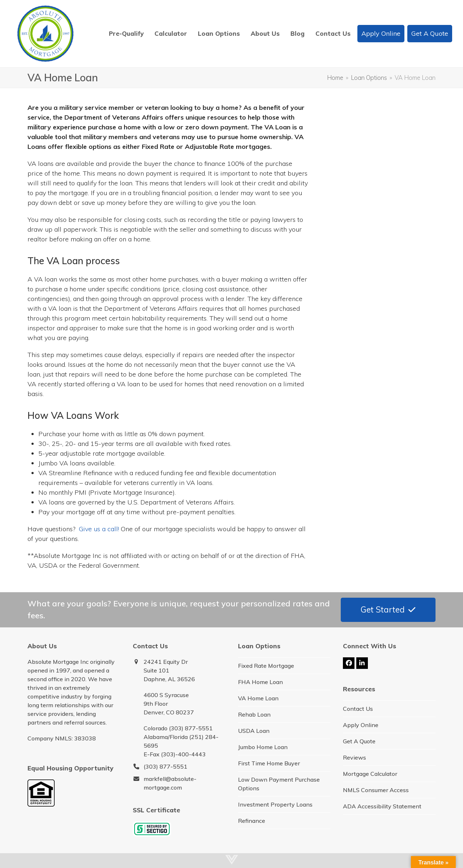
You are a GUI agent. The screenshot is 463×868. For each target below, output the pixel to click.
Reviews (354, 757)
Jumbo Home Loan (263, 747)
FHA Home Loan (260, 682)
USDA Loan (254, 731)
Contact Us (358, 709)
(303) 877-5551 (165, 766)
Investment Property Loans (275, 804)
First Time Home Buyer (269, 763)
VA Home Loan (258, 698)
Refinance (252, 821)
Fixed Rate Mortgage (266, 666)
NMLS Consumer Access (376, 790)
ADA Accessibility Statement (382, 806)
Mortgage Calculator (370, 774)
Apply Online (361, 725)
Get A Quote (359, 741)
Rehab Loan (254, 714)
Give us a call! (99, 529)
